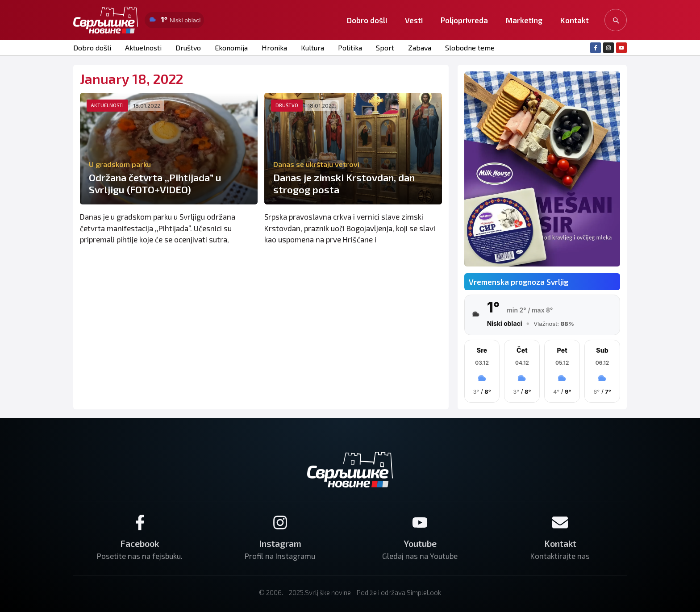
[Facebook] (140, 522)
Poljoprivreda (464, 20)
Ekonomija (231, 48)
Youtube (420, 543)
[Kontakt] (560, 522)
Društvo (188, 48)
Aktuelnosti (143, 48)
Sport (385, 48)
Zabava (420, 48)
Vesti (414, 20)
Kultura (312, 48)
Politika (350, 48)
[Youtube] (420, 522)
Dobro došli (367, 20)
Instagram (280, 543)
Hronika (274, 48)
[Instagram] (280, 522)
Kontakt (575, 20)
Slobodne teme (470, 48)
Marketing (524, 20)
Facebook (140, 543)
